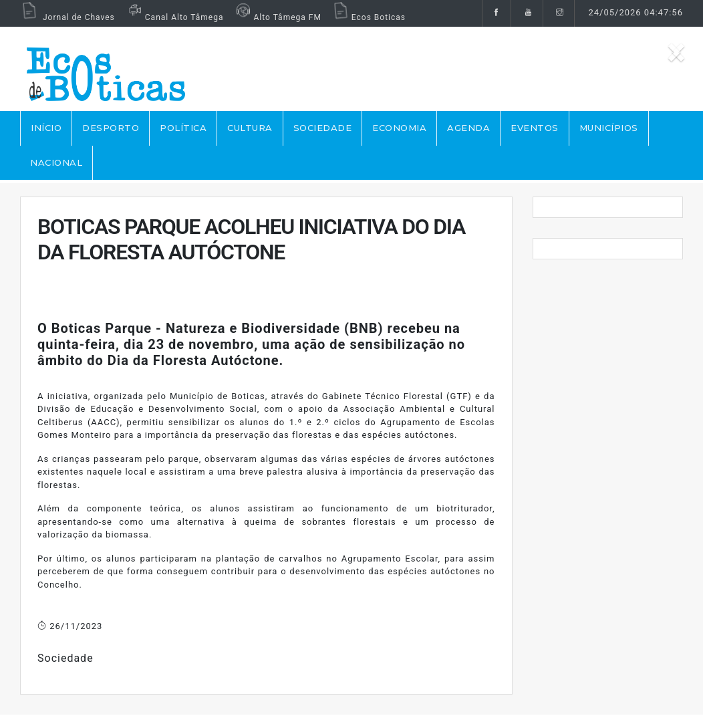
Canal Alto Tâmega (174, 17)
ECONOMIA (399, 128)
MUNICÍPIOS (609, 128)
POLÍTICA (183, 128)
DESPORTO (111, 128)
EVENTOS (535, 128)
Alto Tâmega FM (277, 17)
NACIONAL (56, 162)
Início (46, 128)
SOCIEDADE (323, 128)
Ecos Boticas (369, 17)
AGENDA (468, 128)
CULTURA (250, 128)
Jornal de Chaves (67, 17)
